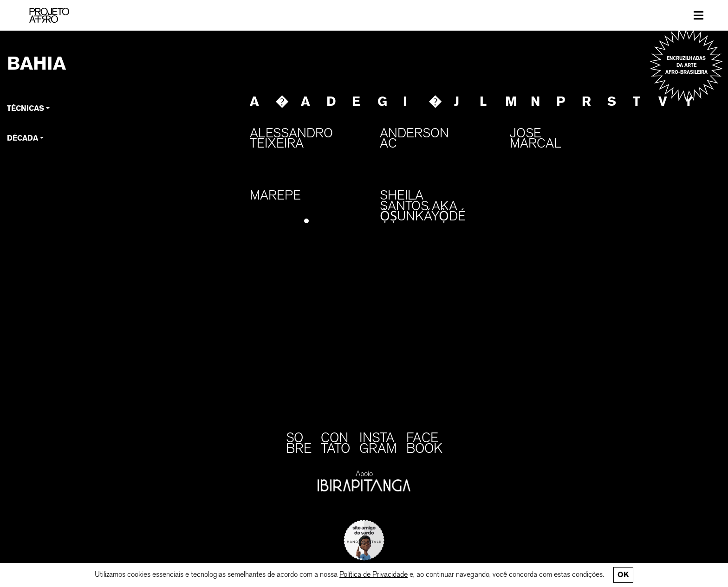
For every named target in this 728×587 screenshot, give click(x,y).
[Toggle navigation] (699, 15)
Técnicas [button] (26, 108)
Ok (623, 575)
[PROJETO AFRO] (49, 15)
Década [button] (23, 138)
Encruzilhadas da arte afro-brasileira (686, 65)
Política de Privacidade (374, 574)
